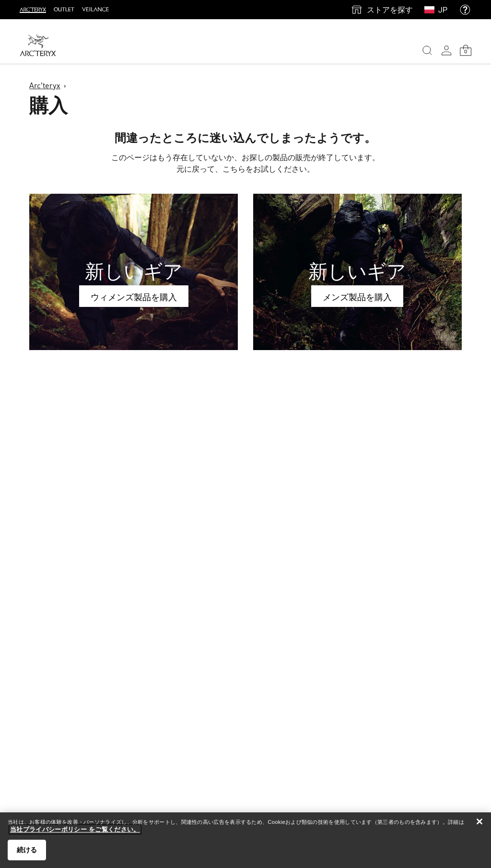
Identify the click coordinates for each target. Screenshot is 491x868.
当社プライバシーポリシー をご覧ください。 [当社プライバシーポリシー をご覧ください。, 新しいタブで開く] (75, 829)
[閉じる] (479, 821)
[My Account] (446, 50)
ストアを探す (390, 10)
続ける (27, 850)
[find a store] (382, 10)
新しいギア (134, 271)
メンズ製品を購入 (357, 297)
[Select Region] (431, 10)
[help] (465, 10)
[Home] (38, 45)
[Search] (427, 50)
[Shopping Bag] (466, 50)
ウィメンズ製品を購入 (134, 297)
